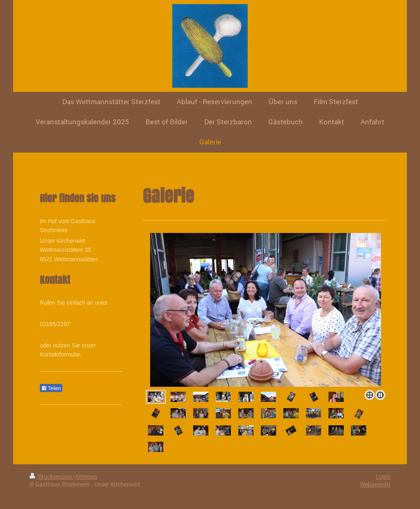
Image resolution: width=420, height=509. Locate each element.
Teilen (51, 388)
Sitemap (86, 476)
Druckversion (51, 476)
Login (383, 476)
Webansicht (375, 484)
